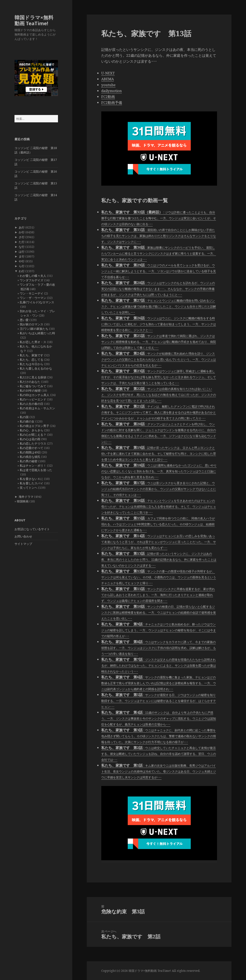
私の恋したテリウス (33, 443)
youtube (108, 85)
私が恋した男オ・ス (33, 342)
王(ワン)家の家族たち (34, 329)
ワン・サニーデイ (32, 293)
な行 (22, 247)
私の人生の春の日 (32, 404)
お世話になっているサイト (32, 529)
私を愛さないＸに (32, 479)
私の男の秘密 (29, 461)
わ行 (22, 271)
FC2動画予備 (112, 102)
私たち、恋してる (32, 360)
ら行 (22, 266)
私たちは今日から (32, 364)
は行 (22, 252)
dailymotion (112, 91)
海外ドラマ (26, 497)
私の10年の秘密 (30, 390)
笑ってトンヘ (29, 488)
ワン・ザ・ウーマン (33, 298)
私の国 (24, 417)
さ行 (22, 237)
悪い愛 (24, 320)
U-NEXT (108, 73)
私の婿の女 (27, 421)
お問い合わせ (23, 536)
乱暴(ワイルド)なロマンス (37, 302)
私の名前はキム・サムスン (37, 408)
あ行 (22, 227)
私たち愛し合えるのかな (36, 368)
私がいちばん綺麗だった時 (37, 333)
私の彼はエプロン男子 (34, 426)
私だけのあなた (30, 382)
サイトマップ (23, 544)
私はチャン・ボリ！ (33, 466)
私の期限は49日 (30, 452)
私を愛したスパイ (32, 483)
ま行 (22, 256)
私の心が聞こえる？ (33, 435)
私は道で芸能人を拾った (36, 470)
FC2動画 (108, 97)
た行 (22, 242)
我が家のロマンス (32, 324)
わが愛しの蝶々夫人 (33, 276)
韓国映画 (23, 501)
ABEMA (108, 79)
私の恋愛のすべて (32, 448)
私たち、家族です (32, 355)
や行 (22, 261)
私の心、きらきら (32, 430)
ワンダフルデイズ (32, 280)
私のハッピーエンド (33, 399)
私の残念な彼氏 (30, 457)
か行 (22, 232)
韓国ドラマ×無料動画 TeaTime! (34, 20)
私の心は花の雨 (30, 439)
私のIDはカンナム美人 (35, 395)
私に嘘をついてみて (33, 386)
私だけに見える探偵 (33, 377)
